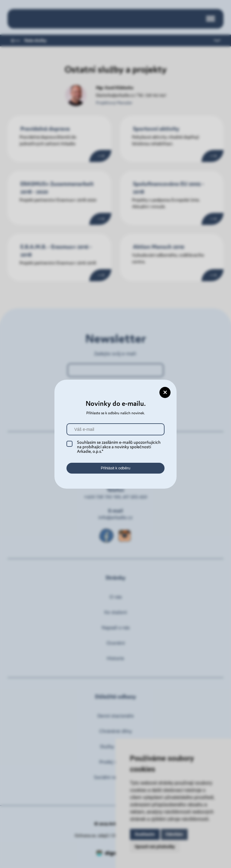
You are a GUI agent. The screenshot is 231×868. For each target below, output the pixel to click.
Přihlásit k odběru (115, 468)
